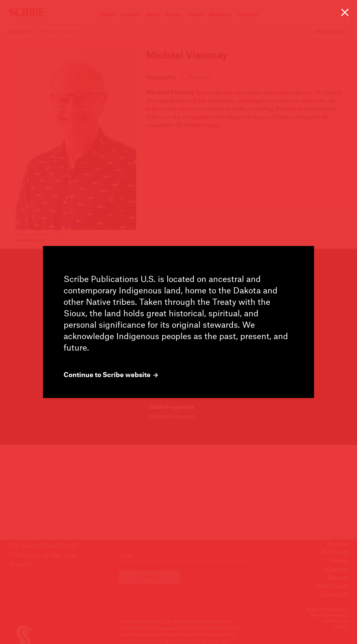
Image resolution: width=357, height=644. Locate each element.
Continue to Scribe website (111, 375)
